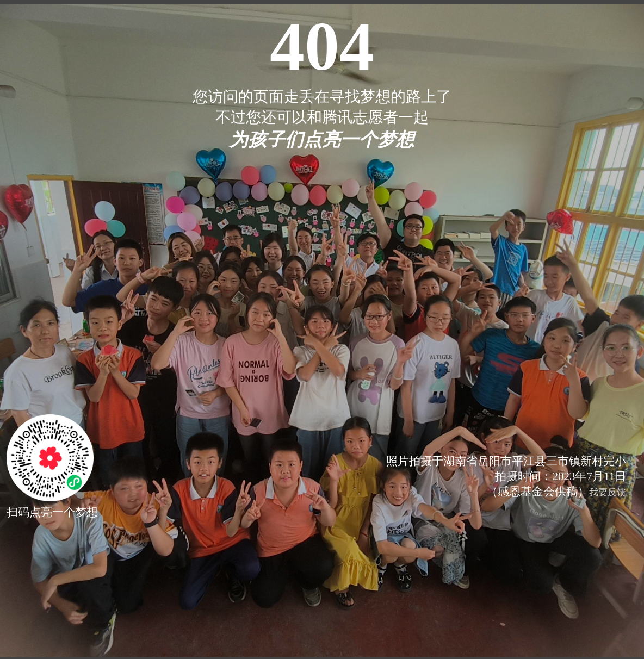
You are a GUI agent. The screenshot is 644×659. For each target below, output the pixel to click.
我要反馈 (608, 492)
